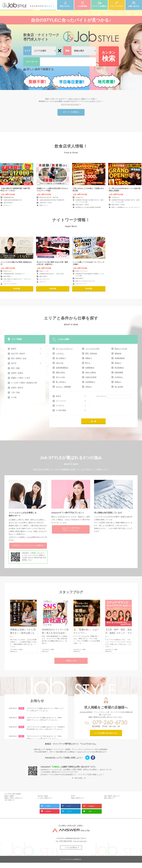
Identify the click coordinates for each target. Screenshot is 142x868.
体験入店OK (60, 372)
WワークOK (60, 377)
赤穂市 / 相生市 (17, 388)
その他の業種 (61, 410)
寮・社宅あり (61, 382)
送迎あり (118, 363)
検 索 (93, 421)
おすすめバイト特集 (79, 650)
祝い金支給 (119, 387)
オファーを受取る (100, 6)
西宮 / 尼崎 (15, 368)
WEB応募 (17, 289)
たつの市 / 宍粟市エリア (45, 798)
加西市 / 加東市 (17, 373)
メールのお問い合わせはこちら (106, 733)
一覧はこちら (71, 661)
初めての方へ (65, 6)
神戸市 (14, 363)
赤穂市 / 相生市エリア (78, 798)
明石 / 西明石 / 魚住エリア (112, 796)
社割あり (89, 387)
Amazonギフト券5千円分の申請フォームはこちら (71, 529)
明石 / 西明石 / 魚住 (19, 358)
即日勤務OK (119, 368)
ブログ (12, 650)
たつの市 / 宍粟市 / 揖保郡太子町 (24, 383)
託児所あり (119, 377)
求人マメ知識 (18, 650)
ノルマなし (60, 353)
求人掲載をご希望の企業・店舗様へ (71, 825)
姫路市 (14, 349)
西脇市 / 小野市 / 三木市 (21, 378)
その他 (14, 397)
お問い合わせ (134, 6)
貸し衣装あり (61, 358)
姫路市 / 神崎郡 (9, 796)
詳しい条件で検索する (40, 69)
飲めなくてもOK (121, 349)
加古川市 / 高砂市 (18, 354)
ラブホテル (60, 406)
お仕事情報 (82, 6)
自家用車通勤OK (62, 368)
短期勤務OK (90, 368)
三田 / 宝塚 (15, 393)
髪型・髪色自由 (91, 353)
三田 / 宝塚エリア (10, 800)
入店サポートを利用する (28, 545)
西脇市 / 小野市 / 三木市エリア (14, 798)
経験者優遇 (119, 372)
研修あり (118, 382)
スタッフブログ (117, 6)
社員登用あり (90, 382)
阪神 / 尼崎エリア (109, 798)
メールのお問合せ (71, 848)
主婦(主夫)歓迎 (91, 377)
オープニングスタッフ (64, 349)
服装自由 (118, 353)
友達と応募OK (91, 372)
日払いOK (60, 363)
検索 (109, 56)
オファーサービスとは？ (70, 104)
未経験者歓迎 (120, 358)
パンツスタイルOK (92, 349)
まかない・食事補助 (63, 387)
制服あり (89, 358)
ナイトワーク (61, 401)
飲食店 (58, 396)
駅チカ (88, 363)
